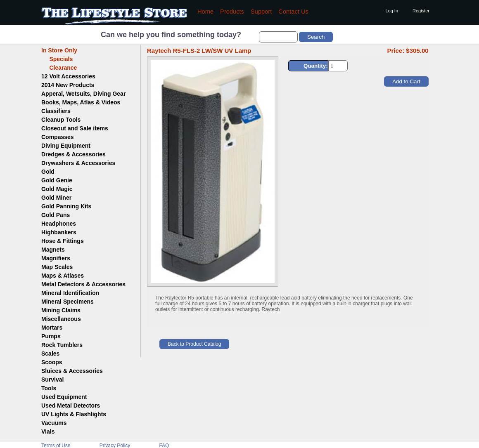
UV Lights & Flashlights (74, 414)
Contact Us (293, 12)
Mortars (52, 328)
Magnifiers (56, 258)
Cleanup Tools (61, 120)
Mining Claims (61, 310)
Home (205, 12)
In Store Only (59, 50)
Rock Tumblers (62, 345)
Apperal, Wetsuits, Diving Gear (83, 94)
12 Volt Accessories (68, 76)
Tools (49, 388)
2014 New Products (68, 85)
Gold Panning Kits (66, 206)
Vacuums (54, 423)
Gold (48, 172)
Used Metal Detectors (71, 406)
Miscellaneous (61, 319)
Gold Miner (56, 198)
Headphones (59, 224)
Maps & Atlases (63, 276)
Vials (48, 431)
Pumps (51, 336)
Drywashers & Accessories (78, 163)
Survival (52, 380)
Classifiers (56, 111)
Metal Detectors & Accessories (83, 284)
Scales (50, 354)
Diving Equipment (66, 146)
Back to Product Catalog (194, 344)
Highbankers (59, 232)
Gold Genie (57, 180)
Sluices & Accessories (72, 371)
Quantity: (316, 66)
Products (232, 12)
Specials (57, 59)
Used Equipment (64, 397)
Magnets (53, 250)
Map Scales (57, 267)
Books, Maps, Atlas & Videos (81, 102)
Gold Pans (56, 215)
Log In (392, 11)
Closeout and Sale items (75, 128)
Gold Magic (57, 189)
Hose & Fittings (63, 241)
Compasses (58, 137)
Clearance (59, 68)
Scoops (52, 362)
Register (421, 11)
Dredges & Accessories (74, 154)
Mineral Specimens (68, 302)
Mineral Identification (70, 293)
